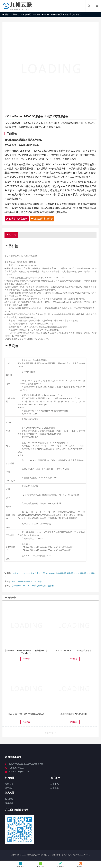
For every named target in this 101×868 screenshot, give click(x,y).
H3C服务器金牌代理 (36, 573)
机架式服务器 (80, 573)
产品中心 (15, 14)
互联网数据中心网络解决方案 (74, 714)
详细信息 (26, 659)
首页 (6, 14)
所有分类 (21, 864)
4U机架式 (16, 573)
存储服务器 (61, 573)
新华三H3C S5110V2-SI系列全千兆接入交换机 (33, 586)
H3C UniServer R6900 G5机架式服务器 (26, 714)
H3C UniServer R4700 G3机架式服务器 (74, 650)
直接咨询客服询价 (42, 219)
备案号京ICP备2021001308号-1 (76, 855)
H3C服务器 (26, 14)
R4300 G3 (50, 573)
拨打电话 (80, 864)
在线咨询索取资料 (17, 219)
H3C (24, 573)
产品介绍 (11, 235)
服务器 (70, 573)
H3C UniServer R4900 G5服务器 (27, 581)
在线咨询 (41, 864)
